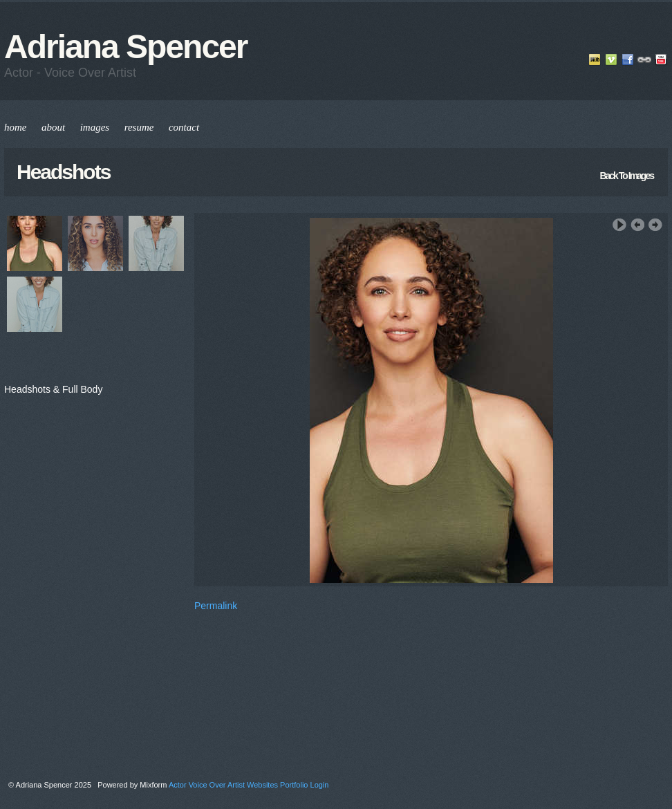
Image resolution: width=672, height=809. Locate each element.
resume (139, 127)
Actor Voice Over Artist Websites (223, 785)
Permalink (216, 606)
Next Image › (655, 225)
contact (184, 127)
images (95, 127)
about (53, 127)
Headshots (63, 172)
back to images (626, 176)
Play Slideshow (619, 225)
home (16, 127)
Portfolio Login (304, 785)
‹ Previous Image (637, 225)
